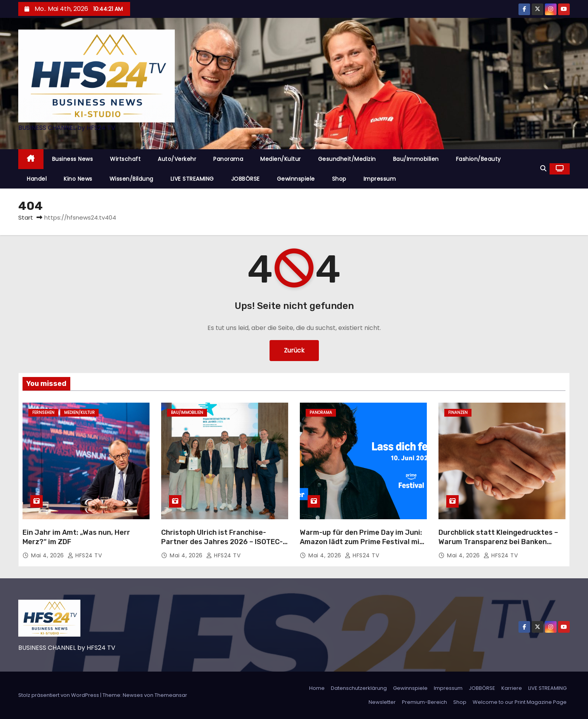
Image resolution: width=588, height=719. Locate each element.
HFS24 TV (85, 555)
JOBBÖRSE (245, 179)
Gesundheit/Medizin (347, 159)
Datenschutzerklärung (359, 688)
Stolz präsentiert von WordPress (59, 695)
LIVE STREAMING (192, 179)
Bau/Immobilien (416, 159)
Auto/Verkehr (177, 159)
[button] (543, 168)
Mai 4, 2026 (48, 555)
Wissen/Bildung (131, 179)
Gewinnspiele (296, 179)
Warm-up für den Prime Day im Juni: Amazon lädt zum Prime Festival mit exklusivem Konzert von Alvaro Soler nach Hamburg (362, 546)
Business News (73, 159)
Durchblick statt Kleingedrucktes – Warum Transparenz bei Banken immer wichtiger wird (498, 542)
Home (317, 688)
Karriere (512, 688)
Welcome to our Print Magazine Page (520, 702)
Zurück (294, 350)
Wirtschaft (125, 159)
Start (26, 217)
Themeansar (171, 695)
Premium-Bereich (424, 702)
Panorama (228, 159)
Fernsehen (43, 413)
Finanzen (458, 413)
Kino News (78, 179)
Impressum (380, 179)
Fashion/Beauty (478, 159)
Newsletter (382, 702)
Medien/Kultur (281, 159)
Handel (37, 179)
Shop (339, 179)
